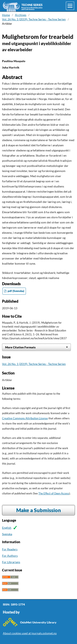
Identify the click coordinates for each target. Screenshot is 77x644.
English (7, 528)
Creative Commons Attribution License (25, 418)
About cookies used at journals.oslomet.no (30, 633)
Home (6, 15)
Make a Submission (39, 510)
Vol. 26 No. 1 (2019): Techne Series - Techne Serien (34, 19)
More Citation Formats (20, 347)
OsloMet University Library (38, 622)
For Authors (10, 556)
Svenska (7, 534)
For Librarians (11, 562)
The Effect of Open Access (54, 493)
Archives (21, 15)
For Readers (10, 549)
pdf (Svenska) (16, 291)
